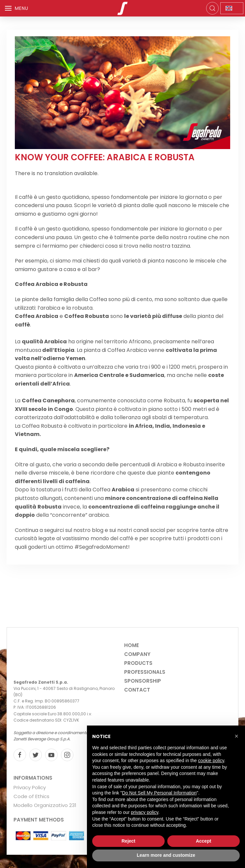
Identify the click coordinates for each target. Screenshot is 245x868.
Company (137, 654)
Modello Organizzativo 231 (45, 805)
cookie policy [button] (211, 760)
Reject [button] (128, 841)
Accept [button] (204, 841)
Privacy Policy (30, 787)
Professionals (145, 672)
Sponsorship (143, 681)
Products (138, 663)
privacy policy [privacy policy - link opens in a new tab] (145, 812)
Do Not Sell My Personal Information (159, 793)
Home (132, 645)
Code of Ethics (31, 796)
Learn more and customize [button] (166, 855)
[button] (236, 736)
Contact (137, 690)
